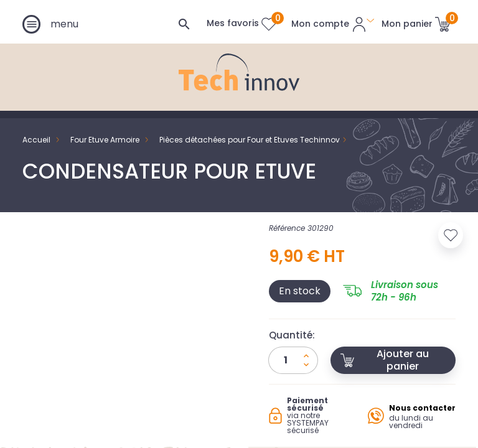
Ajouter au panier (385, 360)
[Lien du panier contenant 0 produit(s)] (416, 24)
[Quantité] (293, 360)
